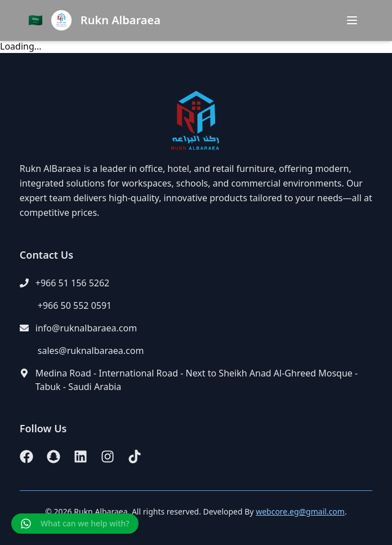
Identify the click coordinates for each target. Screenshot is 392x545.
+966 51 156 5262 (72, 283)
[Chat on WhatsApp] (75, 524)
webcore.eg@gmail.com (300, 511)
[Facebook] (26, 457)
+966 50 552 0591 (75, 305)
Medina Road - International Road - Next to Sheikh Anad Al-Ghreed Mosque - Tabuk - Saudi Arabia (197, 380)
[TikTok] (135, 457)
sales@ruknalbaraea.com (91, 351)
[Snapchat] (54, 457)
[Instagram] (108, 457)
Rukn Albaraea (121, 20)
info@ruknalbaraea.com (86, 328)
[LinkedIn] (81, 457)
